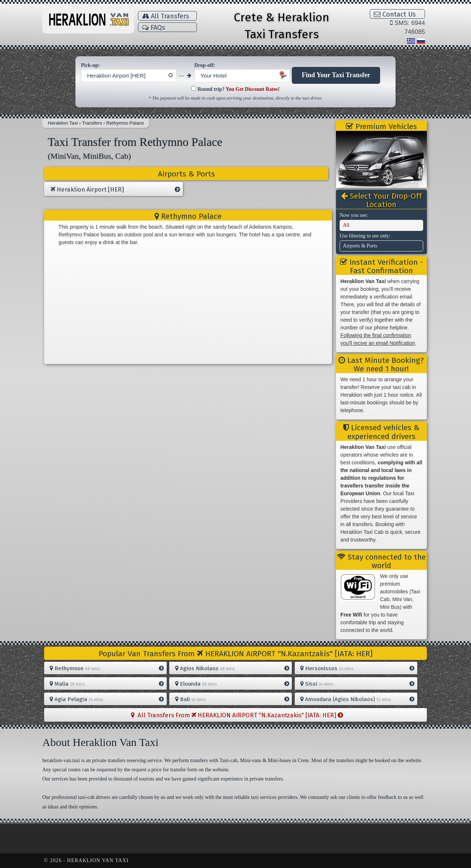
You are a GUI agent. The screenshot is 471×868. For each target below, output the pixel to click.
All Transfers (166, 16)
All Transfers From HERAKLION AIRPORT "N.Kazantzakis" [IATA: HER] (237, 715)
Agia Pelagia (107, 699)
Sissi (357, 684)
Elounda (232, 684)
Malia (107, 684)
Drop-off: (205, 65)
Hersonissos (357, 668)
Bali (232, 699)
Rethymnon (107, 668)
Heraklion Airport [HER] (115, 190)
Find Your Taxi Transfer (336, 75)
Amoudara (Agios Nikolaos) (357, 699)
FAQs (154, 28)
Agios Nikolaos (232, 668)
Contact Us (395, 14)
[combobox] (129, 76)
